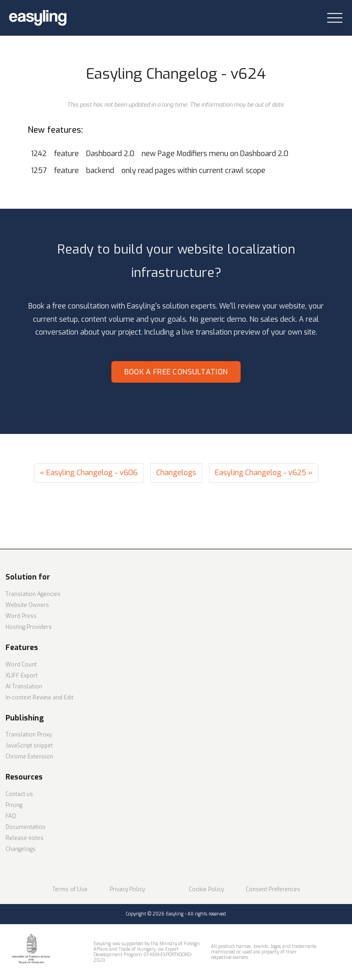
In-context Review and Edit (39, 698)
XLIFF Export (22, 676)
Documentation (25, 827)
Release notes (25, 838)
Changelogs (176, 473)
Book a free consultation (176, 372)
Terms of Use (70, 889)
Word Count (21, 665)
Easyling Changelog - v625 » (264, 473)
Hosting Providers (29, 627)
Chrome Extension (29, 757)
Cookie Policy (206, 889)
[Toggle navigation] (335, 18)
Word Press (21, 616)
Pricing (14, 805)
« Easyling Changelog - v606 (89, 473)
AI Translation (24, 687)
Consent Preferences (273, 889)
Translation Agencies (33, 594)
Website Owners (27, 605)
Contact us (19, 794)
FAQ (11, 816)
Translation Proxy (29, 735)
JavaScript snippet (29, 746)
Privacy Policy (127, 889)
